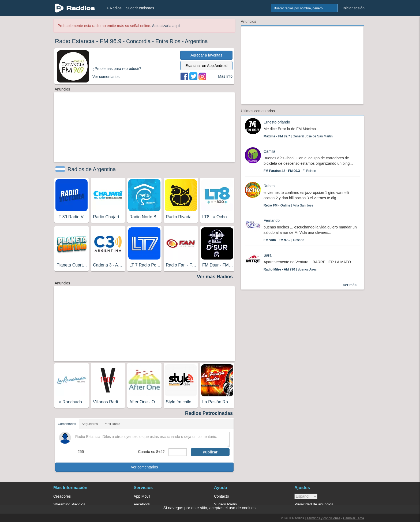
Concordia (138, 41)
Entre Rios (168, 41)
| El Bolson (290, 171)
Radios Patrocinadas (209, 413)
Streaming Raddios (69, 504)
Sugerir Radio (226, 504)
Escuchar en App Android (206, 66)
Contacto (222, 496)
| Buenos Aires (290, 269)
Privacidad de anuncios (314, 504)
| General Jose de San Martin (298, 136)
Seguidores (90, 424)
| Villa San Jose (288, 205)
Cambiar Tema (354, 518)
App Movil (142, 496)
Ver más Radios (215, 277)
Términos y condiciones (323, 518)
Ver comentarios (144, 467)
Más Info (225, 76)
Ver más (350, 285)
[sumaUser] (177, 452)
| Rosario (284, 240)
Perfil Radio (112, 424)
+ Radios (114, 8)
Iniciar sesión (354, 8)
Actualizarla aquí (166, 26)
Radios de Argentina (92, 169)
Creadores (62, 496)
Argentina (196, 41)
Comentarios (67, 424)
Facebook (142, 504)
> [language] (306, 496)
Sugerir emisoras (140, 8)
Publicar (210, 452)
